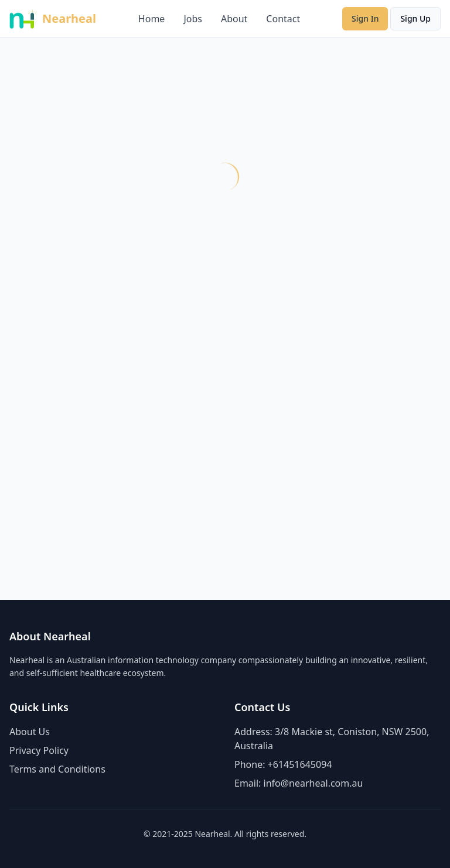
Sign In (365, 18)
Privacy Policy (39, 750)
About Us (30, 732)
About (234, 19)
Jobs (193, 19)
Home (152, 19)
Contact (283, 19)
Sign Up (415, 18)
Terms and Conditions (57, 769)
